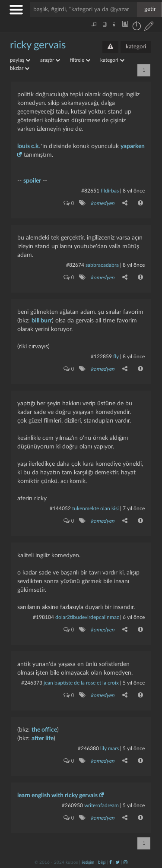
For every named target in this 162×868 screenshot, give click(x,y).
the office (44, 730)
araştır (50, 60)
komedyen (103, 203)
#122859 (101, 357)
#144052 (60, 508)
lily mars (110, 748)
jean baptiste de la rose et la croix (81, 683)
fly (116, 357)
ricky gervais (38, 45)
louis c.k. (29, 146)
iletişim (88, 862)
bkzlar (20, 68)
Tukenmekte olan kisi (95, 508)
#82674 (75, 265)
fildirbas (110, 191)
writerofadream (102, 805)
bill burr (42, 321)
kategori (136, 47)
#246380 (88, 748)
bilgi (102, 862)
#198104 (43, 617)
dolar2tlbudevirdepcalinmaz (87, 617)
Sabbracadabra (102, 265)
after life (43, 739)
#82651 (90, 191)
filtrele (80, 60)
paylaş (20, 60)
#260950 (72, 805)
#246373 (32, 683)
